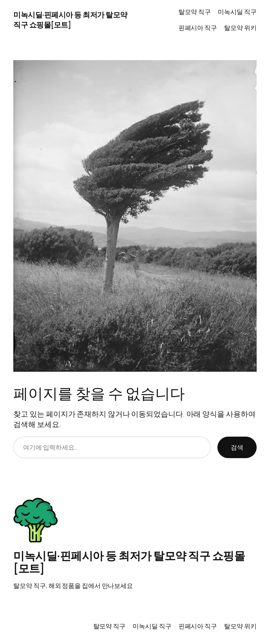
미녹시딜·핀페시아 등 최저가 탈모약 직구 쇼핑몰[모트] (70, 20)
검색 (237, 447)
